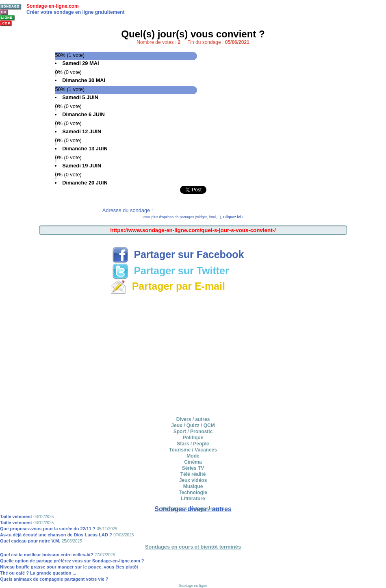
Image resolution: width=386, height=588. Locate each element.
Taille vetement (16, 516)
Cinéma (193, 462)
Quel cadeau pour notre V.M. (30, 541)
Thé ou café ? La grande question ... (38, 573)
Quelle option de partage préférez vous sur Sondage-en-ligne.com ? (72, 561)
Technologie (193, 493)
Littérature (193, 499)
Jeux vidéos (193, 480)
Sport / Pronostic (193, 432)
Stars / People (193, 444)
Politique (193, 438)
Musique (193, 486)
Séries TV (193, 468)
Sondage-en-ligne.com (53, 6)
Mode (193, 456)
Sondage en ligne (193, 585)
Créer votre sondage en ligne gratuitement (75, 12)
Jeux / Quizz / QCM (193, 425)
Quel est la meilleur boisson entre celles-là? (47, 555)
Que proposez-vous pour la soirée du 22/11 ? (48, 529)
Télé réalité (193, 474)
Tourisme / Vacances (193, 450)
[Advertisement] (193, 243)
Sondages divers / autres (193, 509)
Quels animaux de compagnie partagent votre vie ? (54, 579)
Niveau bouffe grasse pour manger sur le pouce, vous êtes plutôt (69, 567)
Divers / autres (193, 419)
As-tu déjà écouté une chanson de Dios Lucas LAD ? (56, 535)
